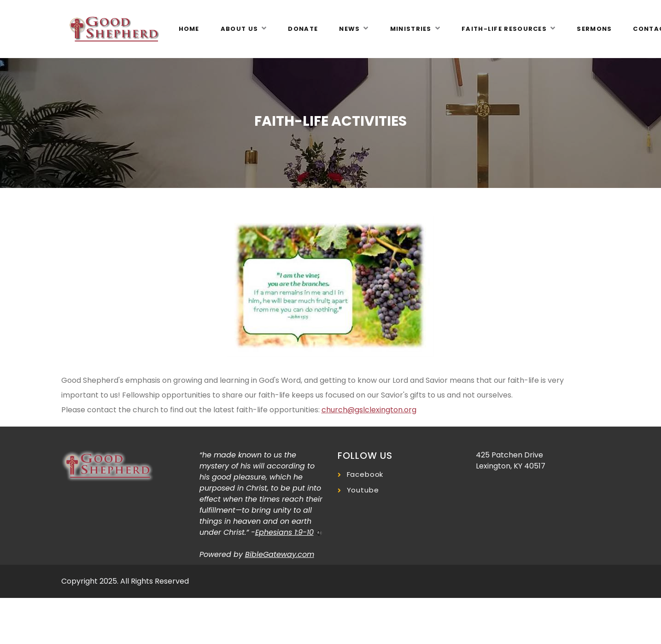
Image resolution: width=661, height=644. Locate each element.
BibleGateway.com (280, 554)
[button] (244, 29)
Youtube (363, 490)
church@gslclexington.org (369, 410)
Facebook (365, 474)
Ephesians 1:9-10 (284, 532)
